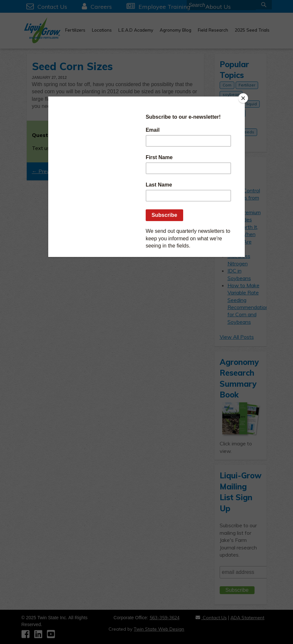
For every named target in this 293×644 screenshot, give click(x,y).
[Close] (243, 98)
